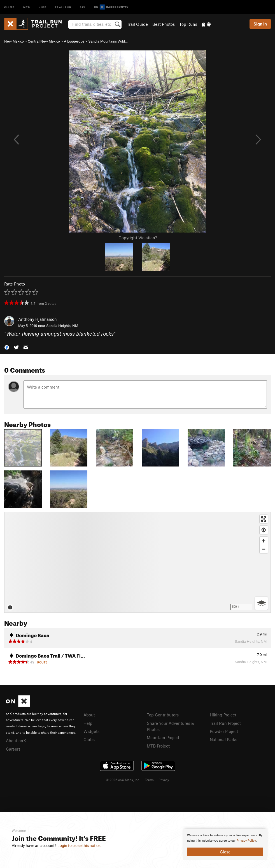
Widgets (91, 731)
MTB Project (158, 746)
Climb (10, 7)
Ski (83, 7)
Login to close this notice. (79, 846)
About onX (16, 741)
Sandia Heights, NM (62, 326)
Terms (149, 780)
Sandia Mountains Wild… (108, 41)
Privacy (164, 780)
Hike (43, 7)
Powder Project (224, 731)
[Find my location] (264, 530)
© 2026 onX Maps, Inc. (123, 780)
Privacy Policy (246, 841)
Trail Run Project (225, 723)
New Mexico (14, 41)
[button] (7, 347)
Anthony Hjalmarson (38, 319)
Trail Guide (137, 24)
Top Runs (188, 24)
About (89, 715)
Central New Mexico (44, 41)
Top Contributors (163, 715)
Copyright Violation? (138, 238)
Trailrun (63, 7)
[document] (225, 844)
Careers (13, 749)
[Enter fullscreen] (264, 519)
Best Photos (164, 24)
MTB (27, 7)
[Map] (137, 562)
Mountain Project (163, 737)
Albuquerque (74, 41)
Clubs (89, 739)
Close (225, 852)
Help (88, 723)
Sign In (260, 24)
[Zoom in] (264, 541)
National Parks (223, 739)
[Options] (261, 603)
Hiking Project (223, 715)
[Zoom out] (264, 549)
